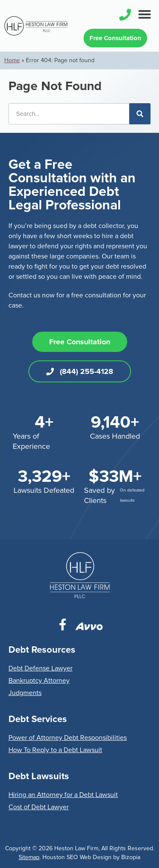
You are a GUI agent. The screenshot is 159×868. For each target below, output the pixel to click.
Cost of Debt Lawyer (39, 807)
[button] (145, 14)
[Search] (140, 114)
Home (12, 60)
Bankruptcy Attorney (39, 681)
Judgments (25, 693)
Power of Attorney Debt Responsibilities (68, 738)
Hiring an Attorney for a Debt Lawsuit (63, 795)
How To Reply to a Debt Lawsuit (55, 750)
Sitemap (29, 857)
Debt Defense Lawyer (40, 668)
